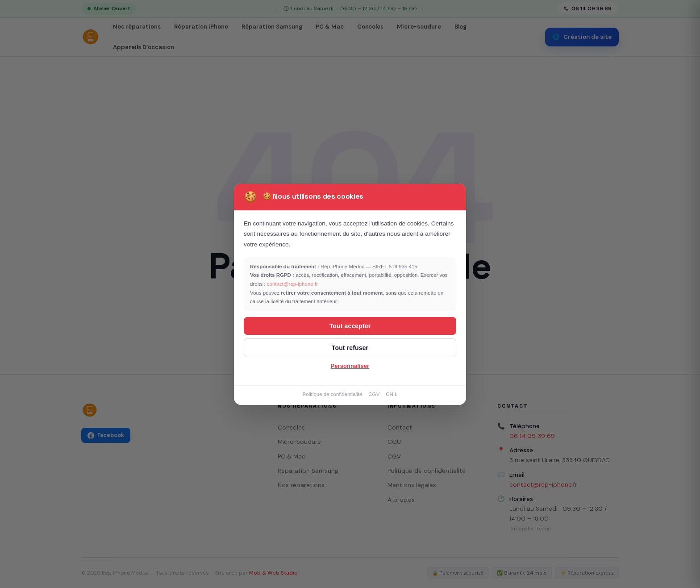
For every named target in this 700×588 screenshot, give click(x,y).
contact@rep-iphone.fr (292, 284)
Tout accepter (350, 326)
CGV (374, 394)
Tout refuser (350, 348)
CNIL (392, 394)
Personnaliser (350, 366)
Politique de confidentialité (332, 394)
